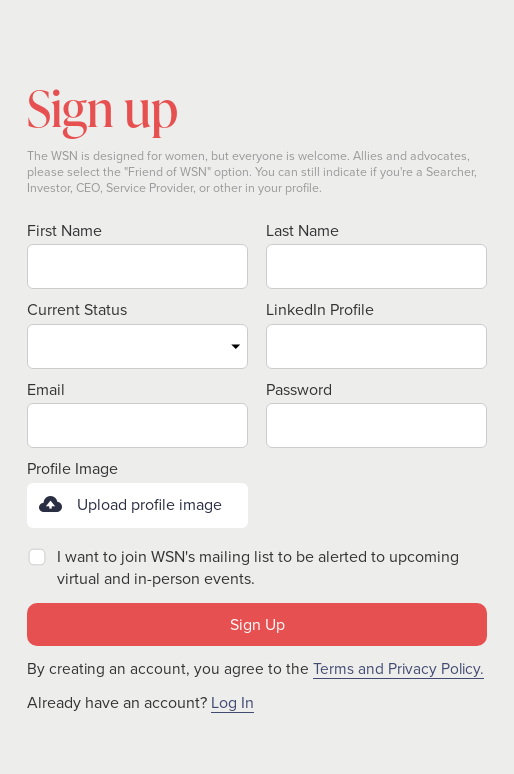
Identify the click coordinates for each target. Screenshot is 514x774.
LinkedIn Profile (320, 310)
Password (299, 390)
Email (46, 390)
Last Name (302, 231)
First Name (64, 231)
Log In (232, 703)
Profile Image (72, 469)
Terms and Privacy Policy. (398, 668)
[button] (137, 505)
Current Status (77, 310)
